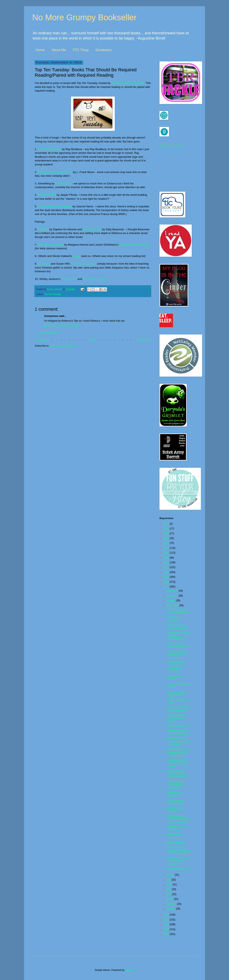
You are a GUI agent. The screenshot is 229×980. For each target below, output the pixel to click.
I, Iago (77, 256)
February (172, 904)
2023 (167, 538)
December (172, 591)
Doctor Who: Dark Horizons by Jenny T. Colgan (177, 742)
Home (40, 50)
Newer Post (42, 340)
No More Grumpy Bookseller (85, 17)
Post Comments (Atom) (63, 346)
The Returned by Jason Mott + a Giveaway (175, 785)
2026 (167, 524)
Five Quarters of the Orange (55, 206)
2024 (167, 534)
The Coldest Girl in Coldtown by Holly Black (177, 763)
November (172, 596)
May (169, 889)
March (170, 899)
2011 (167, 920)
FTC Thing (81, 50)
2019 (167, 558)
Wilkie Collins (63, 183)
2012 (167, 915)
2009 (167, 929)
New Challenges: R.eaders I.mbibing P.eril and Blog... (178, 819)
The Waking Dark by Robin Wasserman (177, 732)
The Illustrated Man (50, 149)
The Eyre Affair (47, 195)
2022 (167, 543)
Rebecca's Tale (92, 229)
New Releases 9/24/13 (174, 678)
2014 (167, 582)
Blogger (129, 970)
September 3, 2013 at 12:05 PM (61, 326)
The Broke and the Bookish (128, 83)
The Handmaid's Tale (51, 245)
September (173, 605)
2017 (167, 567)
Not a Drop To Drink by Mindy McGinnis (178, 611)
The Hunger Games (95, 279)
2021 (167, 548)
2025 (167, 529)
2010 (167, 924)
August (171, 875)
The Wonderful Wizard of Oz (55, 172)
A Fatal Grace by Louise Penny (175, 802)
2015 (167, 577)
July (169, 880)
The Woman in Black (84, 264)
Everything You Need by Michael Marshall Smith (177, 636)
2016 (167, 572)
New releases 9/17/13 (178, 726)
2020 (167, 553)
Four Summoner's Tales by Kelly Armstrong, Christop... (176, 667)
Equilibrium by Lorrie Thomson (177, 828)
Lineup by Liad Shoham (174, 810)
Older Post (144, 340)
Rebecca (43, 229)
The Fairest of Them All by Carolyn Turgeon (177, 861)
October (171, 600)
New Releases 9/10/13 (174, 794)
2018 (167, 562)
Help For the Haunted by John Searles (178, 709)
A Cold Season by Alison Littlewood (177, 627)
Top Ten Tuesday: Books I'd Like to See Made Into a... (177, 774)
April (169, 894)
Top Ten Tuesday (53, 294)
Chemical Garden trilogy (134, 245)
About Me (59, 50)
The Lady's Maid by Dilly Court (176, 693)
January (171, 909)
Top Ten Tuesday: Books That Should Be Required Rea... (178, 850)
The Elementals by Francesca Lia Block (176, 718)
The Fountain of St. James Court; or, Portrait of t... (176, 655)
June (169, 885)
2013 (167, 587)
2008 (167, 934)
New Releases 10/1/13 (174, 619)
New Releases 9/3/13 (177, 869)
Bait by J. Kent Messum (174, 836)
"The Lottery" (69, 279)
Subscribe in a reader (171, 145)
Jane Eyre (44, 264)
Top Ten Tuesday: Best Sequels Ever (177, 645)
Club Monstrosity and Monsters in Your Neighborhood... (177, 752)
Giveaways (103, 50)
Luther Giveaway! (175, 842)
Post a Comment (49, 333)
